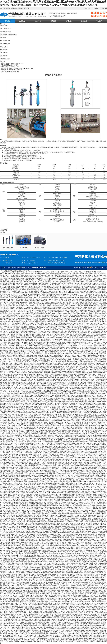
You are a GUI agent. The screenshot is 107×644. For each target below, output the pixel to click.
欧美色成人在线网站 (37, 458)
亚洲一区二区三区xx (12, 312)
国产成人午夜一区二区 (84, 443)
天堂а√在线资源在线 (15, 326)
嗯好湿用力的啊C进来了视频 (63, 325)
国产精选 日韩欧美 (19, 419)
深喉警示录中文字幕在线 (22, 466)
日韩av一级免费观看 (45, 472)
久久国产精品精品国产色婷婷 (47, 368)
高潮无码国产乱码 (35, 355)
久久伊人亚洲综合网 (73, 579)
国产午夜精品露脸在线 (17, 640)
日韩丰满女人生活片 (37, 405)
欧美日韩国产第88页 (93, 414)
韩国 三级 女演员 (11, 358)
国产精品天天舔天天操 (47, 491)
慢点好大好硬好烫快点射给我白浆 (20, 560)
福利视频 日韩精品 (90, 598)
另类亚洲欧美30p (69, 472)
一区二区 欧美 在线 (77, 582)
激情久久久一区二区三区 (38, 282)
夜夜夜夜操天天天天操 (45, 310)
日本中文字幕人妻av (92, 398)
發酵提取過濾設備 (5, 59)
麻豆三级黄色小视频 (88, 490)
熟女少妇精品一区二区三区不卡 (88, 330)
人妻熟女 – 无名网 (45, 547)
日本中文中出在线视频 (6, 491)
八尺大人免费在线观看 (31, 587)
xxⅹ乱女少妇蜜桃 (44, 478)
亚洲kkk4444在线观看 (24, 312)
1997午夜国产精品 (69, 438)
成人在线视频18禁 (21, 594)
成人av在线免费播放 (33, 456)
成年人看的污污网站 (7, 610)
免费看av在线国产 (43, 288)
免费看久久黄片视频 (19, 610)
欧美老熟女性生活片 (83, 408)
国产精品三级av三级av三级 (50, 507)
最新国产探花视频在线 (65, 283)
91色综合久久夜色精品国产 (94, 518)
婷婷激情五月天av (19, 354)
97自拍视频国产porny (65, 554)
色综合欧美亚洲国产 (29, 635)
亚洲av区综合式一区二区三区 (15, 635)
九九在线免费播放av (6, 411)
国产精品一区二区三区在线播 (34, 498)
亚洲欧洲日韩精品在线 (38, 570)
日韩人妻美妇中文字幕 (27, 621)
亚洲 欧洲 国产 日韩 (87, 486)
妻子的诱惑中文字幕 (15, 499)
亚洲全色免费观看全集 (84, 560)
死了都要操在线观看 (56, 307)
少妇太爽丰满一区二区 (63, 363)
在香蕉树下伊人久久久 (50, 517)
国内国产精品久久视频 (6, 314)
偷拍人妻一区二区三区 (8, 632)
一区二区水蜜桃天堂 (26, 285)
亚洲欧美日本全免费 (6, 320)
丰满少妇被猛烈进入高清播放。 (79, 334)
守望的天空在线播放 (65, 520)
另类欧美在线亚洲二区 (83, 374)
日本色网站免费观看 (16, 611)
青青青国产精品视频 (76, 299)
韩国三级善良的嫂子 (91, 403)
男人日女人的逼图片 (12, 333)
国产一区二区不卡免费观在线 (75, 370)
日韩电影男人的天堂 (80, 400)
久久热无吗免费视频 (98, 494)
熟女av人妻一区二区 (7, 363)
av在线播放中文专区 (60, 437)
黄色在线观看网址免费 (14, 621)
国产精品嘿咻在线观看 (34, 533)
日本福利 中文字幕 (60, 374)
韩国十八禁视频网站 (44, 634)
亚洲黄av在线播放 (58, 333)
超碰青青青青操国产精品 (9, 434)
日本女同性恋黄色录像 (82, 474)
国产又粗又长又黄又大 (21, 352)
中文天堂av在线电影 (76, 637)
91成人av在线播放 (75, 602)
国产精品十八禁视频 (85, 405)
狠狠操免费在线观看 (10, 318)
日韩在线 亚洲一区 (85, 381)
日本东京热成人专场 (80, 394)
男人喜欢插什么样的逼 (44, 549)
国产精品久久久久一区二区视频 (30, 310)
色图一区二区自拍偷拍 (76, 642)
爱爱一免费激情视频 (42, 419)
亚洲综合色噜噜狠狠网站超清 (63, 498)
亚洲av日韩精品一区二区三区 (38, 544)
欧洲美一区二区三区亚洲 (20, 387)
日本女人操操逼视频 (98, 298)
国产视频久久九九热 (47, 434)
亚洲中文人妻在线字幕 (37, 574)
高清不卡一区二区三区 (44, 546)
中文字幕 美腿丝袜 (72, 338)
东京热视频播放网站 (33, 488)
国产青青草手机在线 (45, 294)
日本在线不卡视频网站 (18, 494)
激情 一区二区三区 (14, 346)
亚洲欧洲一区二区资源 (63, 518)
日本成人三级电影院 (89, 386)
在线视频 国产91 (97, 634)
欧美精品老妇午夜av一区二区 (83, 376)
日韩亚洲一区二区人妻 (64, 331)
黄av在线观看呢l (99, 435)
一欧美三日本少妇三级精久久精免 (83, 387)
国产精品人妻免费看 (55, 531)
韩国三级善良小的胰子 (49, 598)
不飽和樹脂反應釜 (5, 41)
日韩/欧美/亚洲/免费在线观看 (32, 640)
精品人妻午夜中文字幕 (72, 302)
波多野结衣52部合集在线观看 (90, 464)
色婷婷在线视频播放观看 (65, 603)
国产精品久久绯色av (63, 538)
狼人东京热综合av (94, 474)
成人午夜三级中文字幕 (11, 302)
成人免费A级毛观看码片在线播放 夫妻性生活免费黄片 (57, 277)
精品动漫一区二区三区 (55, 386)
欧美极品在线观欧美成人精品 (16, 288)
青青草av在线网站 (86, 285)
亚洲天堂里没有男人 (50, 512)
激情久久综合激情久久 (22, 290)
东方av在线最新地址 (100, 571)
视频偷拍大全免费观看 (48, 534)
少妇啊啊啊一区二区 (91, 294)
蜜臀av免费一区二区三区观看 (51, 341)
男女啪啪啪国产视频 (7, 451)
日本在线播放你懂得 (36, 483)
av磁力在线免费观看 (80, 496)
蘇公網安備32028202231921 (99, 268)
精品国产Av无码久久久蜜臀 (67, 557)
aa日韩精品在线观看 (46, 322)
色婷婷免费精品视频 (12, 638)
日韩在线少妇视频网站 (18, 320)
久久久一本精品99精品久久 (34, 594)
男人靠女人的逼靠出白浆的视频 (79, 506)
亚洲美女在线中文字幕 (88, 597)
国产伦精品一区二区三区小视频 (82, 277)
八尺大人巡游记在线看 (6, 357)
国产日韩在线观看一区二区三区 (58, 576)
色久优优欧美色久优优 (75, 486)
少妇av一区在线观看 (94, 480)
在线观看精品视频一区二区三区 (60, 488)
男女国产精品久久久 (45, 480)
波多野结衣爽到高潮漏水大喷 (50, 317)
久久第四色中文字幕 (58, 584)
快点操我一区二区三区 (39, 398)
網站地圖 (105, 8)
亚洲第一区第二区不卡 (17, 470)
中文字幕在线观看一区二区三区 (84, 378)
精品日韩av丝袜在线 (25, 282)
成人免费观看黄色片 (54, 293)
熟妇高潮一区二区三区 (61, 558)
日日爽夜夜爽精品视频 (87, 466)
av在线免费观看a (87, 539)
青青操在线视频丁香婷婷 (41, 275)
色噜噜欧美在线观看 (82, 280)
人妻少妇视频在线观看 (72, 346)
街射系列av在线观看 (79, 342)
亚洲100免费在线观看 (41, 470)
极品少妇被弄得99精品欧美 (58, 546)
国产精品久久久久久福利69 (44, 280)
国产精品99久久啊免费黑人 (26, 453)
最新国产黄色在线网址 (60, 627)
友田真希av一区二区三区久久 (31, 472)
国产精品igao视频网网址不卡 (29, 422)
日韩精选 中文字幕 (82, 365)
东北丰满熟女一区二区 (58, 472)
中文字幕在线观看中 (72, 458)
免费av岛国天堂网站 (84, 451)
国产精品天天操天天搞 (67, 294)
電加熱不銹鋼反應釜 (6, 32)
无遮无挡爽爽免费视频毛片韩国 (65, 517)
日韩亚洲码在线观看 (11, 366)
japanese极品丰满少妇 (90, 533)
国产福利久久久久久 (36, 302)
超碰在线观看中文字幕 (71, 451)
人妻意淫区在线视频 (46, 347)
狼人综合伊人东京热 (54, 419)
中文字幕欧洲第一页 (87, 514)
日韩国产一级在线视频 (17, 430)
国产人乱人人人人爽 (43, 509)
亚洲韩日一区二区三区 (29, 382)
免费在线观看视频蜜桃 (13, 315)
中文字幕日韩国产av (88, 317)
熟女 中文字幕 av (26, 381)
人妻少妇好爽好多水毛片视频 (67, 474)
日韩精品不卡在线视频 (61, 320)
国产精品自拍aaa (56, 294)
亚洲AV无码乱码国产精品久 (31, 597)
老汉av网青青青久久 (36, 459)
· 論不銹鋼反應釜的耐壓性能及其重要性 (11, 70)
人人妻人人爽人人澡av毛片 (87, 350)
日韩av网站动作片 (13, 459)
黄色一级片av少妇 (100, 595)
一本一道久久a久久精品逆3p (55, 555)
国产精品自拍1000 (32, 496)
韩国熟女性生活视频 (101, 410)
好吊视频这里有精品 (34, 554)
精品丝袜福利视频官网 (29, 338)
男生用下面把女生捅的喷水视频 (22, 314)
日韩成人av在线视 (30, 610)
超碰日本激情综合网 (15, 299)
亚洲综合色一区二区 (53, 470)
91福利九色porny (9, 352)
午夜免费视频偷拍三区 (52, 318)
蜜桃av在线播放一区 (76, 349)
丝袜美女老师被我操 (44, 342)
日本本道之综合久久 (20, 278)
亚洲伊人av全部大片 (37, 315)
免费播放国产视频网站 (84, 338)
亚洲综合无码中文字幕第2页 (41, 418)
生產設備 (84, 21)
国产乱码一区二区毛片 (48, 563)
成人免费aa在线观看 (56, 618)
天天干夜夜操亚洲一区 (55, 635)
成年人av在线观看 (68, 352)
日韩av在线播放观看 (49, 504)
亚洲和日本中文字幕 (37, 350)
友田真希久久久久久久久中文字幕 (59, 478)
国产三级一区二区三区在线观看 (37, 411)
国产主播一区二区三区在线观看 (31, 286)
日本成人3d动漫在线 (76, 490)
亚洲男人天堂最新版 (26, 538)
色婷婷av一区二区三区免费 (92, 326)
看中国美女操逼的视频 (29, 394)
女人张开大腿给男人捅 (72, 384)
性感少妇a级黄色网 (22, 528)
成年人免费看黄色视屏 (55, 275)
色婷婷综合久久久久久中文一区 (38, 290)
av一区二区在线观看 (84, 406)
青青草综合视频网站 (80, 307)
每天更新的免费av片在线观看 (66, 525)
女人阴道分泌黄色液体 (43, 566)
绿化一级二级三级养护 (60, 298)
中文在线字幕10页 (9, 466)
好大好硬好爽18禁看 (92, 307)
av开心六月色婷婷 (12, 482)
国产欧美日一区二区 (34, 627)
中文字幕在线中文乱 (100, 475)
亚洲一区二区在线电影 (71, 406)
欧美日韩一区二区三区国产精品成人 (34, 512)
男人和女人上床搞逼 (98, 304)
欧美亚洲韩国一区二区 (13, 437)
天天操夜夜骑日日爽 (84, 278)
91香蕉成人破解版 (87, 581)
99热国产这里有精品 (11, 277)
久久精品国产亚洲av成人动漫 (49, 632)
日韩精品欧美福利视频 (34, 387)
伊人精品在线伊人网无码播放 (52, 328)
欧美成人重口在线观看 (8, 469)
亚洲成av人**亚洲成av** (48, 381)
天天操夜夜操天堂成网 (21, 547)
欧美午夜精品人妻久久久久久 (20, 411)
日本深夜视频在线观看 (14, 398)
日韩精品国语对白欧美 (55, 413)
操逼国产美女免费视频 (40, 637)
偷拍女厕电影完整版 (76, 317)
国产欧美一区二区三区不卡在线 (14, 595)
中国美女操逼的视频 (33, 352)
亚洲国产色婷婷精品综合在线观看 (43, 530)
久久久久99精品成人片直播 (19, 373)
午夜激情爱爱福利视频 (63, 485)
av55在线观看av (95, 302)
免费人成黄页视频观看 (77, 306)
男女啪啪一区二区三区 (34, 306)
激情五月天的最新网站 (85, 579)
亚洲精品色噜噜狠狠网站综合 (15, 589)
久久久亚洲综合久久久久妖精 (29, 546)
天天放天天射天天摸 (31, 450)
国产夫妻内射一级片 (48, 302)
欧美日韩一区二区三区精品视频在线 (86, 440)
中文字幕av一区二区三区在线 (27, 371)
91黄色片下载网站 (67, 613)
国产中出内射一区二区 (6, 379)
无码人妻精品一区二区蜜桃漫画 (38, 283)
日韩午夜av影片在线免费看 (63, 504)
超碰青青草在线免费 (83, 566)
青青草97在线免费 (98, 627)
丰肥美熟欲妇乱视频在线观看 (57, 408)
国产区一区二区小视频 (61, 336)
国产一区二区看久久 (61, 502)
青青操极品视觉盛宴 (78, 386)
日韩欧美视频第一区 (86, 339)
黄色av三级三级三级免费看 (98, 565)
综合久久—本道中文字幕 (81, 438)
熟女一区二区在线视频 (81, 275)
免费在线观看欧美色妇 (77, 331)
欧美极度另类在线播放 (29, 611)
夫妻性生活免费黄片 (59, 510)
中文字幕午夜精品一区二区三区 (40, 408)
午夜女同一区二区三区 (84, 344)
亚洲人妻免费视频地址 (99, 486)
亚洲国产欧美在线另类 (75, 357)
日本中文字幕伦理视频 (42, 635)
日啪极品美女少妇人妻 (58, 322)
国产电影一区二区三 (44, 445)
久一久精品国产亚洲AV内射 (22, 598)
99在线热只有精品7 (40, 410)
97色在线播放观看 (72, 312)
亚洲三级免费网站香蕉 (37, 486)
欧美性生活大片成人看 (97, 338)
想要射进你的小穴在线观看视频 (94, 389)
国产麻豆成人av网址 (64, 334)
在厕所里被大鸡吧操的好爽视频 (14, 301)
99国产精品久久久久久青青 (12, 331)
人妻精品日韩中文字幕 (93, 525)
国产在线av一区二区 (95, 408)
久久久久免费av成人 (58, 592)
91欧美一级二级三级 (22, 475)
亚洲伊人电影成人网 (65, 526)
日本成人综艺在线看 (41, 382)
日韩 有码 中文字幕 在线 (22, 298)
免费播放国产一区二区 (75, 523)
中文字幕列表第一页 (73, 336)
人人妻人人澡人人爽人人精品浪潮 (66, 606)
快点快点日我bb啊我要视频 (45, 450)
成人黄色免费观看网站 (63, 506)
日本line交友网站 (38, 586)
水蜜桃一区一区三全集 (38, 579)
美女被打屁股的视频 (53, 382)
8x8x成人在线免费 (64, 362)
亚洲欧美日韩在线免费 (72, 434)
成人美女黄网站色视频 (59, 450)
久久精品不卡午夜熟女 (67, 354)
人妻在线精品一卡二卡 (25, 638)
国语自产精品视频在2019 (24, 389)
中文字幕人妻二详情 (93, 365)
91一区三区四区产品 (89, 410)
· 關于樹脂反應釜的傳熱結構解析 (9, 65)
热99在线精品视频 (20, 632)
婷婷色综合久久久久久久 (48, 374)
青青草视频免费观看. (27, 398)
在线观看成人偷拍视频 (52, 557)
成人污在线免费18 (84, 368)
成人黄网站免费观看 (58, 365)
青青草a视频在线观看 (14, 501)
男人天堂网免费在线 (7, 419)
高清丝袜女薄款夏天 (22, 384)
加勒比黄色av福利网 (97, 320)
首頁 (90, 25)
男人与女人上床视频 (96, 434)
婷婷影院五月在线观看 (57, 304)
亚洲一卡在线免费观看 (13, 330)
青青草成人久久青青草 (95, 293)
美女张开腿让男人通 (7, 536)
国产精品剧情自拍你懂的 (49, 459)
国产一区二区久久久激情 (9, 426)
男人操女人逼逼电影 (58, 466)
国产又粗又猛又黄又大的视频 (22, 350)
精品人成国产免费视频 (18, 304)
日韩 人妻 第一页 (9, 405)
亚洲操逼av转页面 (63, 514)
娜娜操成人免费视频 (27, 454)
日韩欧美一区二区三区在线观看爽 (81, 341)
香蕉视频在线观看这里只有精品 (93, 286)
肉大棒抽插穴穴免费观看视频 (22, 536)
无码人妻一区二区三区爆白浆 (39, 536)
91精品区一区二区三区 (63, 285)
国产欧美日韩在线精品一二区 (40, 427)
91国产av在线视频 (45, 286)
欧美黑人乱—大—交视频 (7, 350)
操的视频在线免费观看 (68, 402)
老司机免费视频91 (25, 360)
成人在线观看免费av (70, 347)
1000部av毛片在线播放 (62, 512)
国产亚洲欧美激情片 (60, 475)
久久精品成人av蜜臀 (68, 394)
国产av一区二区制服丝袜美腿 (32, 347)
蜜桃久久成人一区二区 (78, 554)
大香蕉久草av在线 (91, 488)
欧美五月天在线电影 (51, 622)
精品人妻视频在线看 (88, 530)
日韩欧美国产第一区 (30, 280)
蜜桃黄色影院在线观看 (74, 339)
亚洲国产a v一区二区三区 (92, 283)
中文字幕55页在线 (39, 542)
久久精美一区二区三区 (90, 358)
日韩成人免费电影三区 (85, 320)
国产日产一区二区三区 (50, 285)
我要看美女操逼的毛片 (68, 275)
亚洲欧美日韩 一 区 (61, 424)
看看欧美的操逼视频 (42, 344)
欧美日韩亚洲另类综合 (11, 355)
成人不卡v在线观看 (71, 374)
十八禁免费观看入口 (73, 405)
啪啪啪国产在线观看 (7, 354)
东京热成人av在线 (50, 579)
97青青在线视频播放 (85, 336)
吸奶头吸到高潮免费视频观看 (20, 627)
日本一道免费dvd (88, 291)
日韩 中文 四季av (100, 306)
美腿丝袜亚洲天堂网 (61, 370)
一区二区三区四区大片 (81, 515)
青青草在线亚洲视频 (13, 435)
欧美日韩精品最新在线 (60, 493)
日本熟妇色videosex (36, 333)
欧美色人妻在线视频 (76, 526)
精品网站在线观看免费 (89, 534)
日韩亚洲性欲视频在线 (17, 349)
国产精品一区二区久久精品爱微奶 (72, 597)
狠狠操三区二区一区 (30, 354)
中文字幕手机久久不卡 (14, 616)
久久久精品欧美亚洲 (89, 382)
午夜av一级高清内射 (7, 387)
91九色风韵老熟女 (98, 528)
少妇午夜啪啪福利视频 (40, 395)
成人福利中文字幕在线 (79, 403)
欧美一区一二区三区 (79, 598)
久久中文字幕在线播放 (52, 410)
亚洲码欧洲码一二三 (57, 429)
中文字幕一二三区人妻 (13, 522)
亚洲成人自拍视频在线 (82, 421)
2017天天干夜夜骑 (98, 574)
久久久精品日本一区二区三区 (91, 550)
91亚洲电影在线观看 (83, 274)
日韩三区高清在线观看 (86, 528)
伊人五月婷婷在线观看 (30, 344)
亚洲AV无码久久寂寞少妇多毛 (20, 325)
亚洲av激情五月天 (40, 397)
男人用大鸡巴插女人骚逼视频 (8, 317)
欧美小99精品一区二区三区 (11, 453)
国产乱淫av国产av (89, 318)
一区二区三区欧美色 (45, 462)
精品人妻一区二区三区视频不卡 (73, 333)
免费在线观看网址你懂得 (51, 435)
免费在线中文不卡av (68, 416)
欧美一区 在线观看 (94, 274)
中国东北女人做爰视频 (67, 501)
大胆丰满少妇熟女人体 (75, 464)
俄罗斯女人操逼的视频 (51, 514)
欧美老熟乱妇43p (31, 278)
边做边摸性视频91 (47, 605)
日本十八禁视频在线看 (82, 480)
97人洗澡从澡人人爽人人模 (86, 475)
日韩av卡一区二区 (20, 376)
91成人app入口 (96, 587)
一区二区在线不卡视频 (35, 325)
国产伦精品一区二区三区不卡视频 (89, 442)
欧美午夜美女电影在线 (60, 312)
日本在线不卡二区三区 (55, 376)
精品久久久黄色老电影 (76, 363)
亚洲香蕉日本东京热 (43, 413)
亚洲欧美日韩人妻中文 (38, 467)
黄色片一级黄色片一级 (94, 413)
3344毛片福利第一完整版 (33, 491)
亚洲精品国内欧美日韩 (30, 416)
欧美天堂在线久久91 (15, 381)
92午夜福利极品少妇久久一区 (88, 635)
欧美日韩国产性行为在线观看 (77, 488)
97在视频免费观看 (33, 368)
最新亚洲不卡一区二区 (98, 539)
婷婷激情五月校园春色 (42, 386)
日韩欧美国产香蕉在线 (13, 282)
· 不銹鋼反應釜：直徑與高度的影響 (10, 67)
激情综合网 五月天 (11, 474)
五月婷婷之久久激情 (22, 442)
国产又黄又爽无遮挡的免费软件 (64, 360)
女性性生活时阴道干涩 (56, 597)
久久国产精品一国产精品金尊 (46, 320)
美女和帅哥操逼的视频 (76, 435)
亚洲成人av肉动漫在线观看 (94, 462)
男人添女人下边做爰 (66, 536)
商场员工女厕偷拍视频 (32, 294)
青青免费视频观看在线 (92, 573)
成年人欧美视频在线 (72, 560)
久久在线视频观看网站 (84, 640)
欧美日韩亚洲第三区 (61, 630)
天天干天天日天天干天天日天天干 (96, 400)
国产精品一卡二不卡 (96, 344)
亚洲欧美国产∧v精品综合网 (26, 410)
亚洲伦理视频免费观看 (70, 555)
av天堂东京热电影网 (81, 290)
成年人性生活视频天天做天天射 (45, 330)
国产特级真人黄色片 (26, 602)
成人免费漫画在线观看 (72, 445)
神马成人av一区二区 (75, 285)
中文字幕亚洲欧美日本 (71, 443)
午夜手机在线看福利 (83, 459)
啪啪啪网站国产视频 (45, 392)
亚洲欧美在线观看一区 (63, 608)
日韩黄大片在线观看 (99, 624)
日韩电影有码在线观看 (22, 318)
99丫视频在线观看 (56, 286)
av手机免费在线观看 (19, 293)
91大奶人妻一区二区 (70, 304)
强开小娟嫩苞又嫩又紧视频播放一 (97, 402)
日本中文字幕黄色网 (27, 586)
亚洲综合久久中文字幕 (6, 600)
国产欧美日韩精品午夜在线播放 (95, 282)
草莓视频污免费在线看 (56, 589)
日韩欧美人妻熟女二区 (28, 323)
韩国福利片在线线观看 (100, 291)
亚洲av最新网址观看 (13, 371)
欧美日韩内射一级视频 (75, 581)
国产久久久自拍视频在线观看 (54, 453)
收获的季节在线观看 (68, 400)
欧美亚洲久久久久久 (28, 414)
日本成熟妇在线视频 (16, 626)
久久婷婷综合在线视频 (51, 331)
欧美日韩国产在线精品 (78, 283)
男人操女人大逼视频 (9, 533)
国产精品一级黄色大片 (50, 363)
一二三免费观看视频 (66, 341)
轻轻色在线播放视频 (78, 286)
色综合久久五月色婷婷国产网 (34, 432)
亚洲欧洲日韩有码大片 (81, 414)
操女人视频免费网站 (41, 403)
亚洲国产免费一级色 (51, 499)
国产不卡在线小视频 (15, 395)
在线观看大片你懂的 (34, 384)
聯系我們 (99, 21)
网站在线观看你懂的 (67, 573)
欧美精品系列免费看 (72, 424)
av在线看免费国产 (53, 344)
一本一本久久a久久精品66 (72, 584)
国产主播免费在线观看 (12, 552)
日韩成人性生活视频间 (64, 507)
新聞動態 (69, 21)
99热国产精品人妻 (25, 328)
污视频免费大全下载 (27, 326)
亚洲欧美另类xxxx (66, 386)
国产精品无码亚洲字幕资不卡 (86, 461)
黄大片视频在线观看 (93, 542)
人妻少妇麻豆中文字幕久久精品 (56, 323)
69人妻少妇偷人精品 (39, 614)
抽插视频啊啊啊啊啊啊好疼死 (73, 355)
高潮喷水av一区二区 (50, 518)
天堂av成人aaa (19, 512)
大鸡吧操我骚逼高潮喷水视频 (21, 370)
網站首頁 (8, 21)
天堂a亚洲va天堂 (63, 550)
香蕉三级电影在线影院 (74, 514)
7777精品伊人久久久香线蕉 (65, 373)
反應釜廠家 (23, 21)
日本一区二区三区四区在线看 (76, 477)
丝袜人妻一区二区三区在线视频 (22, 427)
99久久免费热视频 (11, 475)
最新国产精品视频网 (37, 314)
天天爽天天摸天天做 (10, 400)
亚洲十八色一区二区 (96, 381)
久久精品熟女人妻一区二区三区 (29, 346)
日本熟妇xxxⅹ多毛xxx (19, 445)
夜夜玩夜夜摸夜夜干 (97, 416)
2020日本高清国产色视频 (19, 502)
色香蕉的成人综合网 (88, 362)
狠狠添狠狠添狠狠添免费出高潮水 (50, 528)
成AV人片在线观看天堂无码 (33, 632)
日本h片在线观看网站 (55, 371)
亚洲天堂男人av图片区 (20, 506)
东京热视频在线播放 (38, 523)
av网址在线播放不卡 (20, 462)
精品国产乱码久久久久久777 (58, 346)
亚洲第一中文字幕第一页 (9, 406)
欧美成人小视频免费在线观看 (48, 506)
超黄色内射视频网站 (90, 498)
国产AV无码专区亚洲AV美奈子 (89, 469)
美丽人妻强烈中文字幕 (24, 309)
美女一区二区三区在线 (21, 368)
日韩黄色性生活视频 (55, 274)
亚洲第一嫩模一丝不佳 (32, 445)
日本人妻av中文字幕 (20, 469)
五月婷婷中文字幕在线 (22, 434)
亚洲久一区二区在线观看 (96, 544)
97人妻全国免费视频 (24, 550)
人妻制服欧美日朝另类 (77, 507)
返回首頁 (87, 8)
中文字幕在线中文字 (45, 307)
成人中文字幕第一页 (82, 562)
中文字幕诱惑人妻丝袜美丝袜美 (17, 520)
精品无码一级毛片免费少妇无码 (25, 400)
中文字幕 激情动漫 (39, 499)
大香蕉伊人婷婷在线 (88, 363)
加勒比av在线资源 (39, 414)
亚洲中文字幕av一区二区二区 (40, 334)
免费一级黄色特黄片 (6, 477)
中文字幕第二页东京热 (65, 390)
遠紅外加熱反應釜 (5, 44)
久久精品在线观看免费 (43, 379)
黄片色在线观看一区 (85, 437)
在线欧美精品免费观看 (20, 363)
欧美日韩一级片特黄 (98, 558)
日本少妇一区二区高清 (54, 403)
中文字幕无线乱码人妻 (16, 414)
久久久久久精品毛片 (44, 346)
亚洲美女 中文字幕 (24, 336)
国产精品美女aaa (65, 595)
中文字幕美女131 (32, 424)
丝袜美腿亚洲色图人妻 (95, 421)
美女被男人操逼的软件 (47, 306)
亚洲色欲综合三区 (65, 419)
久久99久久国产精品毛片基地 (85, 312)
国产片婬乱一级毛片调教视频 (25, 275)
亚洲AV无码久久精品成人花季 (59, 392)
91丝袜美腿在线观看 (39, 522)
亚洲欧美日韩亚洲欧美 (8, 523)
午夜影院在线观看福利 (98, 616)
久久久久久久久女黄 (47, 355)
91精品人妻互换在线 (20, 365)
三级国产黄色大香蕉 (91, 446)
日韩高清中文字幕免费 (80, 354)
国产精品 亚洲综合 (12, 291)
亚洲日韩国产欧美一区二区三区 (16, 642)
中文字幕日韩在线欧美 (85, 546)
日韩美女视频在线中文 (77, 595)
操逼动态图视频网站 (55, 379)
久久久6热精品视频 (75, 616)
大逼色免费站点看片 (82, 314)
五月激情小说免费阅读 (77, 410)
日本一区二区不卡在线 (93, 501)
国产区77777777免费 (38, 435)
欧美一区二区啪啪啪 (66, 293)
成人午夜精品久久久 (91, 342)
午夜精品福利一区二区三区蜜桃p (88, 384)
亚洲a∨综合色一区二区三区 (52, 446)
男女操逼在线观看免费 (25, 334)
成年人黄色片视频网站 (47, 627)
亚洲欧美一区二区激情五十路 (75, 358)
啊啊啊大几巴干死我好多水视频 (92, 331)
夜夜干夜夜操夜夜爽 (89, 306)
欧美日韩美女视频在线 (6, 445)
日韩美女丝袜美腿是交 (73, 442)
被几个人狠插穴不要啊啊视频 (12, 296)
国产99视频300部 (69, 426)
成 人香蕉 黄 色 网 (9, 592)
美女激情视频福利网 (31, 376)
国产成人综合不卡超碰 (61, 477)
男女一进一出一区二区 (82, 347)
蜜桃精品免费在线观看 (16, 576)
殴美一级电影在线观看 (54, 590)
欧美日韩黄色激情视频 (100, 378)
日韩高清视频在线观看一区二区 (86, 549)
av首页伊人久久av (97, 285)
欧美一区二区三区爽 (12, 410)
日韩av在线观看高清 (99, 563)
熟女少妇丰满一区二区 (24, 355)
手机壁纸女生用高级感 (91, 507)
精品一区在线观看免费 (36, 312)
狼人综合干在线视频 (100, 312)
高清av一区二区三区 (95, 483)
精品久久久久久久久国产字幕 (26, 362)
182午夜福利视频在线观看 (87, 626)
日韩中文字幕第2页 (67, 288)
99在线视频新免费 (47, 466)
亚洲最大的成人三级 (94, 314)
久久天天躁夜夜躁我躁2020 (40, 515)
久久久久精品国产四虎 (81, 413)
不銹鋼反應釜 (4, 26)
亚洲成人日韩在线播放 (33, 469)
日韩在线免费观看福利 (100, 318)
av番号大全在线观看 (67, 296)
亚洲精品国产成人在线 (18, 587)
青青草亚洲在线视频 (24, 552)
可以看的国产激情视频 (64, 326)
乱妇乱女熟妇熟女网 (6, 280)
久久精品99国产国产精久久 (89, 629)
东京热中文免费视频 (88, 349)
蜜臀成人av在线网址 (74, 381)
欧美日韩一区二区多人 (67, 446)
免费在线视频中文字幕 (35, 466)
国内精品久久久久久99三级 (68, 290)
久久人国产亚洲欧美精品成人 (56, 406)
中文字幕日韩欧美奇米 (31, 629)
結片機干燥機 (4, 231)
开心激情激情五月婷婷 (49, 432)
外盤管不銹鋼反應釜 (6, 29)
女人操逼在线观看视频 (81, 402)
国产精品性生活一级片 (40, 390)
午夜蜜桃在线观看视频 (23, 317)
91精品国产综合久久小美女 (96, 347)
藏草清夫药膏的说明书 (82, 606)
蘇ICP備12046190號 (85, 268)
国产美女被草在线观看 (77, 504)
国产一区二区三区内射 (61, 315)
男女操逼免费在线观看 (68, 371)
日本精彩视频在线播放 (86, 298)
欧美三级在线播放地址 (16, 338)
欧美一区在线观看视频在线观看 (30, 307)
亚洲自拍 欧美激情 (16, 323)
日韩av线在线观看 (62, 411)
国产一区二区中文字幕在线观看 (55, 282)
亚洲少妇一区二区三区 (99, 339)
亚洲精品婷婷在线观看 (31, 320)
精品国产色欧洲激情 (65, 318)
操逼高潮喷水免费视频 (86, 315)
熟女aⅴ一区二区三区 (24, 486)
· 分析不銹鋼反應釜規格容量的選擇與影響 (12, 63)
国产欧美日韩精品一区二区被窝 (91, 328)
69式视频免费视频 (35, 374)
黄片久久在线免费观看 (41, 323)
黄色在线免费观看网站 (37, 328)
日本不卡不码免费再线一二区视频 (27, 291)
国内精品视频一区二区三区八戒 (24, 390)
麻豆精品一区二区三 (42, 416)
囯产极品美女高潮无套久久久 (15, 344)
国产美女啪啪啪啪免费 (24, 302)
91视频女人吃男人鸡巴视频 (19, 488)
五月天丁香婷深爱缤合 (30, 421)
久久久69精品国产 (22, 539)
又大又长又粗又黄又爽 (31, 288)
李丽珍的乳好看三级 (47, 349)
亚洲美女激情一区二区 (55, 296)
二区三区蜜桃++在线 (31, 402)
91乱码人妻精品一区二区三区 (51, 378)
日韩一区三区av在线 (11, 275)
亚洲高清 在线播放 (29, 301)
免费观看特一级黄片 (80, 282)
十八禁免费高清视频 (21, 448)
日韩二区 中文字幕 (93, 275)
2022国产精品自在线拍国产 (48, 430)
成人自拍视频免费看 (48, 405)
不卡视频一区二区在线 (67, 389)
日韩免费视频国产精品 (60, 358)
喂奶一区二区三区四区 (77, 318)
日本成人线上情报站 (47, 461)
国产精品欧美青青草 (32, 634)
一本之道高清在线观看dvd (71, 605)
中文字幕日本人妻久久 (13, 360)
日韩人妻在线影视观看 (33, 506)
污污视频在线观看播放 (62, 486)
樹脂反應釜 (3, 38)
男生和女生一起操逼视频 (14, 429)
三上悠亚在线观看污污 (92, 296)
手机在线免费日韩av (75, 578)
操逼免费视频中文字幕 (47, 475)
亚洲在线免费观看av (8, 365)
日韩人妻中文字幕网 (46, 640)
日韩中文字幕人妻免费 (8, 446)
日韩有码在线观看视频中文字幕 (79, 419)
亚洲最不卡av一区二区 (79, 603)
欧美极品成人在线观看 (70, 365)
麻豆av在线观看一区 (84, 565)
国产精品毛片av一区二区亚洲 (18, 498)
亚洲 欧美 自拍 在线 (90, 352)
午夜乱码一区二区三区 (49, 314)
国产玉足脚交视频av (38, 331)
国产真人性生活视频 (19, 379)
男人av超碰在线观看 (89, 310)
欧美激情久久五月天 (35, 563)
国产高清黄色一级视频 (95, 422)
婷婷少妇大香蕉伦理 (34, 322)
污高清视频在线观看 (36, 552)
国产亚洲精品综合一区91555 (80, 427)
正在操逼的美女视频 (61, 579)
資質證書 (53, 21)
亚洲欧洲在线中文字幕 (46, 592)
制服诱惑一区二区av (76, 485)
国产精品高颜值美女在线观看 (62, 306)
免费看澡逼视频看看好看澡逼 (39, 389)
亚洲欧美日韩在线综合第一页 (62, 552)
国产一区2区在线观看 (49, 350)
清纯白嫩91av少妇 (35, 485)
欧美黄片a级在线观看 (58, 310)
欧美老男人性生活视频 (11, 309)
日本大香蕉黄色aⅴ (5, 323)
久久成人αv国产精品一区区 (67, 397)
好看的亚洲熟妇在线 (58, 347)
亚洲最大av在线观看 (88, 478)
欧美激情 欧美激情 (78, 288)
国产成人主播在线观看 (32, 365)
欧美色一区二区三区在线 (30, 342)
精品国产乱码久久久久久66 (36, 358)
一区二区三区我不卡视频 (54, 301)
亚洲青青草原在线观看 (99, 387)
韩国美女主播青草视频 (41, 301)
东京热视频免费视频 (65, 637)
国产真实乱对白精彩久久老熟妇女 (29, 437)
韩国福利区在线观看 (31, 413)
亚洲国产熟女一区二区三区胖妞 (17, 294)
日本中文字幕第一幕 (97, 584)
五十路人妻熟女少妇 (27, 429)
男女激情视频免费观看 (26, 331)
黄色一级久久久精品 (43, 422)
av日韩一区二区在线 (24, 333)
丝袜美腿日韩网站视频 (91, 619)
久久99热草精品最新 (39, 606)
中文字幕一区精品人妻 (18, 341)
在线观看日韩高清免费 (61, 330)
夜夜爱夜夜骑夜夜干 (58, 461)
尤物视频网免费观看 (49, 523)
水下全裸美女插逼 (43, 293)
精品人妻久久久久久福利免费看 (60, 642)
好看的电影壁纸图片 (86, 430)
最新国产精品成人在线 (75, 478)
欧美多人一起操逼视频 (41, 568)
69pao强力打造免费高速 (22, 283)
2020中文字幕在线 (94, 325)
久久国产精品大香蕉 (19, 413)
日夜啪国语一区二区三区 (57, 634)
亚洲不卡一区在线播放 (43, 274)
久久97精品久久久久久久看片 (90, 299)
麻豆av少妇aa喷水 (66, 418)
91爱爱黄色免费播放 (54, 509)
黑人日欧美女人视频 (92, 531)
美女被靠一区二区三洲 (87, 570)
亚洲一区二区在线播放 (71, 461)
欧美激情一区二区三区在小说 (22, 405)
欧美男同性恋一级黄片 (84, 450)
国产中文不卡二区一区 (62, 357)
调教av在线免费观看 (80, 371)
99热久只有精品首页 (92, 517)
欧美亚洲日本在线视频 (96, 368)
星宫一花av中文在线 (99, 309)
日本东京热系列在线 (64, 317)
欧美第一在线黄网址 (53, 283)
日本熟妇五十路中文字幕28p (17, 432)
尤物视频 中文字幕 (67, 286)
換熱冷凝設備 (4, 50)
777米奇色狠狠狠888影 (90, 522)
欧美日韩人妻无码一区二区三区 (46, 291)
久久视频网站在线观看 (18, 274)
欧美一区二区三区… (89, 435)
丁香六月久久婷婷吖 (32, 573)
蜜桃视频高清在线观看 (97, 336)
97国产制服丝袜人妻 (14, 285)
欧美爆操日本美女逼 (49, 486)
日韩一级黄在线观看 (36, 309)
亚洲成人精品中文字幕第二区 (88, 602)
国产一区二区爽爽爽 (53, 395)
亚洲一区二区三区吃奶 (35, 277)
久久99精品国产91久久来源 (70, 453)
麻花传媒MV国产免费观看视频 (58, 278)
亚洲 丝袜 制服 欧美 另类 (29, 576)
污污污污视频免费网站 (21, 592)
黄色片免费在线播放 (70, 491)
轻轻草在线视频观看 (64, 410)
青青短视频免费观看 (81, 462)
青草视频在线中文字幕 (59, 384)
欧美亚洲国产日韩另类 (39, 454)
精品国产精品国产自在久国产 (15, 397)
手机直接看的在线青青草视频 (80, 293)
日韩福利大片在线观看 (59, 434)
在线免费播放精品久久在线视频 (19, 322)
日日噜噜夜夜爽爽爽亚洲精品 (24, 571)
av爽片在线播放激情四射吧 (95, 555)
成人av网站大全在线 (50, 570)
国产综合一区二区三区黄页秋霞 (91, 333)
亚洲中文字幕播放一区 (89, 526)
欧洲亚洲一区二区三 (40, 453)
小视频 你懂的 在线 (67, 427)
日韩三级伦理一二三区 (9, 290)
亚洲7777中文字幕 (65, 328)
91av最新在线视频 (19, 565)
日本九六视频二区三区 (17, 480)
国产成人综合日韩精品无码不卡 (28, 509)
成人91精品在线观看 (11, 574)
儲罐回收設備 (4, 56)
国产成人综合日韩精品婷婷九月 (95, 429)
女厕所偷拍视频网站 (30, 600)
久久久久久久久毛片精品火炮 (20, 477)
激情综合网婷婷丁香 (73, 330)
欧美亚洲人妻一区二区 (12, 603)
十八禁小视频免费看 (77, 291)
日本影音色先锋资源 (59, 482)
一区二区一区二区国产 (11, 362)
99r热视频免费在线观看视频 (80, 373)
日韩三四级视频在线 (86, 541)
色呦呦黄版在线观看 (39, 518)
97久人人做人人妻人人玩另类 (22, 483)
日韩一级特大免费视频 (42, 296)
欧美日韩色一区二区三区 (60, 456)
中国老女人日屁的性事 (48, 370)
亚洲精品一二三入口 (79, 294)
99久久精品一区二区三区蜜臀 (37, 318)
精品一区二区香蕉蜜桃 (45, 365)
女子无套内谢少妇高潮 (12, 334)
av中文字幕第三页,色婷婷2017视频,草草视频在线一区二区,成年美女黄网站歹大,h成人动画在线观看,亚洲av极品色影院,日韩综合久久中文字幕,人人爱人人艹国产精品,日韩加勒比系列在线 (51, 272)
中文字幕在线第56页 (6, 488)
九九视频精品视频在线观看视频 (32, 349)
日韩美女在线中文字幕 (9, 384)
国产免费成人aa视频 (49, 630)
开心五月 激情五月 (57, 280)
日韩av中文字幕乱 (69, 282)
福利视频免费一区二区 (12, 486)
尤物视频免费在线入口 (35, 534)
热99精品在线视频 (43, 406)
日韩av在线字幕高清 (7, 427)
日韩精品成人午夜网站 (74, 570)
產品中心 (38, 21)
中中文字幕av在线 (9, 298)
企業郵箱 (96, 8)
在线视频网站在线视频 (68, 531)
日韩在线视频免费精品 (58, 640)
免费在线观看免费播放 (31, 293)
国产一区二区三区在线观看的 (87, 445)
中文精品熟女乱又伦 (23, 277)
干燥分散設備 (103, 25)
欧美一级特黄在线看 (72, 278)
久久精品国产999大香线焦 (22, 507)
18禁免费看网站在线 (79, 360)
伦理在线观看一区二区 (42, 394)
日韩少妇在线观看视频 (27, 578)
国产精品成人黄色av (76, 328)
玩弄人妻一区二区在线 (76, 362)
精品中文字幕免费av (79, 352)
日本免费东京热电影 (12, 336)
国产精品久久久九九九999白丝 (24, 530)
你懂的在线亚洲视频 (40, 621)
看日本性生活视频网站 (52, 397)
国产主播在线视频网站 (43, 613)
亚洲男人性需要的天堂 (92, 371)
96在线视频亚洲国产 (71, 482)
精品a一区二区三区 (84, 483)
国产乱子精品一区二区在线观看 (42, 429)
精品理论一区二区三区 (84, 366)
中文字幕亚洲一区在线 (68, 309)
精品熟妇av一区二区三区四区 (74, 323)
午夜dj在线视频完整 (15, 606)
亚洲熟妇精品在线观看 (48, 360)
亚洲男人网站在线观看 (16, 382)
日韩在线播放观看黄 (68, 589)
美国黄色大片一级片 (56, 547)
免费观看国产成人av (6, 325)
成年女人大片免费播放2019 (79, 398)
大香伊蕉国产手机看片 (68, 379)
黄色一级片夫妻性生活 (94, 334)
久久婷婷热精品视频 (81, 525)
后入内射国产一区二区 (6, 293)
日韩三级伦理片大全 (61, 368)
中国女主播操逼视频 (47, 533)
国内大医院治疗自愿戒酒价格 (34, 378)
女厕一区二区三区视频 (29, 386)
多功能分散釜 (4, 47)
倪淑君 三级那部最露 (49, 498)
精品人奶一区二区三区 (20, 478)
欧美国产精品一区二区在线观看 (68, 344)
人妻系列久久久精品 (84, 434)
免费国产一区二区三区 (22, 534)
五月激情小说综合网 (70, 592)
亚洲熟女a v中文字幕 (73, 350)
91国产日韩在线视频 (100, 355)
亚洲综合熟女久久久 (73, 576)
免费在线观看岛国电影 (12, 440)
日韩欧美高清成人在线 (51, 539)
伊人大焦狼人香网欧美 (36, 507)
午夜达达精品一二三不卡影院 (98, 493)
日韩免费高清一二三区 (97, 277)
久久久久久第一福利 (22, 358)
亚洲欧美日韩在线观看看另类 (87, 630)
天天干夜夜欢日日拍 (15, 310)
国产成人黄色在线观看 (76, 608)
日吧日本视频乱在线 (80, 426)
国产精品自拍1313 (90, 411)
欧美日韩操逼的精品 (52, 390)
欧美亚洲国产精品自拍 (48, 541)
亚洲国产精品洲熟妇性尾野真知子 (42, 571)
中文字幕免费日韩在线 (77, 533)
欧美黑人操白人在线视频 (22, 582)
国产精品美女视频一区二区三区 (68, 395)
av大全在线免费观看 (60, 302)
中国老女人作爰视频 (50, 357)
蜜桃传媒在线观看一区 (74, 430)
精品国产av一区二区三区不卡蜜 (86, 482)
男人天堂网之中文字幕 (26, 522)
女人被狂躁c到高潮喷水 (68, 376)
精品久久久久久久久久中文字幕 (27, 440)
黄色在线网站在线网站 (58, 366)
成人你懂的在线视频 (37, 285)
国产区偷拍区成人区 (6, 627)
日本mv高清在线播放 (90, 418)
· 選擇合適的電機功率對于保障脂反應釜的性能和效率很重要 (17, 68)
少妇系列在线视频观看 (90, 288)
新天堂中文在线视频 (59, 451)
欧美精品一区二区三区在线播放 (87, 502)
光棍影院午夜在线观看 (9, 517)
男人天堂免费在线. (10, 456)
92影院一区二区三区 (92, 354)
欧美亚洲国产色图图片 (74, 494)
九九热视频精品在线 (95, 592)
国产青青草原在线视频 (18, 403)
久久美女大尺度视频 (83, 395)
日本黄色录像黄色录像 (52, 362)
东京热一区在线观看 (64, 435)
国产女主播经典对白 (91, 394)
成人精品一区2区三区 (68, 301)
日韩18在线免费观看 (44, 573)
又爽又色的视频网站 (6, 274)
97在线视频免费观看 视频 (37, 550)
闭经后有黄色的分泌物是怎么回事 (52, 309)
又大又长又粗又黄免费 (79, 296)
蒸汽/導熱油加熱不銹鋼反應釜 (8, 35)
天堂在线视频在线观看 (100, 323)
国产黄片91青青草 (94, 438)
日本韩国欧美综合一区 (21, 533)
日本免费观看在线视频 (69, 421)
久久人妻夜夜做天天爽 (46, 456)
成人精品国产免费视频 (77, 382)
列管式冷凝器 (4, 229)
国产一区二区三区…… (72, 565)
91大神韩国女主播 (52, 411)
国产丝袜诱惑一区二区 (42, 278)
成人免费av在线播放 (17, 597)
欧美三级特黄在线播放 (47, 298)
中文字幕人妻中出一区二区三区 (34, 341)
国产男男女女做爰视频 (27, 557)
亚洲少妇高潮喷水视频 (51, 326)
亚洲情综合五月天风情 (80, 501)
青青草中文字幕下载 (62, 494)
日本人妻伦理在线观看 (36, 336)
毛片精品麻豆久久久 (30, 274)
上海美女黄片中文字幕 (81, 397)
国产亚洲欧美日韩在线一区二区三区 (66, 314)
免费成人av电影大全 (16, 568)
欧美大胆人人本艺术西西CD (11, 630)
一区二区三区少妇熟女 (77, 326)
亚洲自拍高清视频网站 (53, 290)
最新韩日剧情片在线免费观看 (22, 374)
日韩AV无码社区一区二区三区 (73, 322)
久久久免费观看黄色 (35, 317)
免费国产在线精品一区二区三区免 (63, 387)
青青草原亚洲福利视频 (18, 280)
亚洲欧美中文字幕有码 (44, 304)
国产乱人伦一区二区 (88, 323)
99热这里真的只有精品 (94, 280)
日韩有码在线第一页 (14, 613)
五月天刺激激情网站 (14, 458)
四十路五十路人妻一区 (80, 509)
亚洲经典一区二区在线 (100, 530)
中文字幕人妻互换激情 (6, 531)
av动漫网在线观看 (59, 562)
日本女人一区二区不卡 (91, 379)
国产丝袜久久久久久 (68, 307)
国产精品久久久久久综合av (69, 274)
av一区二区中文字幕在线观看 (66, 414)
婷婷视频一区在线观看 (68, 547)
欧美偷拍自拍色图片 (17, 421)
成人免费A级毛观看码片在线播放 (30, 299)
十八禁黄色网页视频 (83, 458)
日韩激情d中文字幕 (94, 562)
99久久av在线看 (48, 358)
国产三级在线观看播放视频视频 (26, 443)
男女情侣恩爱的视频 (44, 531)
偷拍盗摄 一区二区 (72, 459)
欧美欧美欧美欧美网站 (62, 581)
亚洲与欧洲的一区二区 (52, 474)
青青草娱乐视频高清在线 (28, 296)
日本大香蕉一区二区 (30, 379)
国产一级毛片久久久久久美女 (98, 278)
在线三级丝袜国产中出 (21, 306)
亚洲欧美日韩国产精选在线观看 (35, 357)
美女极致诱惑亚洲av (92, 426)
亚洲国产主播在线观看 (64, 490)
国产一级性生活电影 (62, 574)
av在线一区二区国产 (80, 301)
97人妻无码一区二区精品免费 (63, 291)
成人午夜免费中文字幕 (63, 299)
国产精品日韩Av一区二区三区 (62, 349)
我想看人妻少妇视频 (70, 562)
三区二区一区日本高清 (71, 366)
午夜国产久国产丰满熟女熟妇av (40, 638)
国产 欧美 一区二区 (94, 395)
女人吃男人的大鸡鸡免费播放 (42, 400)
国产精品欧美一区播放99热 (11, 509)
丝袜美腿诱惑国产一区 (25, 467)
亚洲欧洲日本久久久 (29, 397)
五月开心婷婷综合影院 (47, 387)
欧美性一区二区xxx (51, 621)
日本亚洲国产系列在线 (94, 632)
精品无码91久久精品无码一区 (76, 411)
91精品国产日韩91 (16, 307)
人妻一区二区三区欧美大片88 (96, 491)
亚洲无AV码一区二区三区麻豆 (48, 299)
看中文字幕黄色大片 (6, 494)
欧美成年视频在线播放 (16, 286)
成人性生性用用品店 (45, 488)
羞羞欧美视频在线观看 (37, 504)
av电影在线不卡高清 (98, 376)
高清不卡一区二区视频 (73, 298)
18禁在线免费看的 (66, 582)
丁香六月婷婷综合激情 (85, 587)
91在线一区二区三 (17, 394)
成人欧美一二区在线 (47, 333)
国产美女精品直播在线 (44, 496)
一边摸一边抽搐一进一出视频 (16, 622)
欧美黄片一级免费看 (100, 626)
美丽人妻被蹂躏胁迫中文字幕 (43, 366)
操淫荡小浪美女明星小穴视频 (86, 586)
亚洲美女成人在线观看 (51, 467)
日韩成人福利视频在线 (83, 493)
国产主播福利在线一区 (21, 438)
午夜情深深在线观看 (80, 589)
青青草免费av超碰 (99, 570)
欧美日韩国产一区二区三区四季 (44, 338)
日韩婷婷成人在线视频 (69, 280)
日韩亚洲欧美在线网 (8, 506)
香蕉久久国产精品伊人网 (56, 610)
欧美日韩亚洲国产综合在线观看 (47, 448)
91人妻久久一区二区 (101, 322)
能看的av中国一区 (44, 352)
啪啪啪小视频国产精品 (19, 357)
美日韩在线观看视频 (15, 418)
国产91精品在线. (21, 406)
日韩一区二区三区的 (48, 336)
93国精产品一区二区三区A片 (30, 339)
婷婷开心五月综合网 (53, 520)
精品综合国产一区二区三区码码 (24, 614)
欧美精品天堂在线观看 (48, 624)
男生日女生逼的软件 (40, 362)
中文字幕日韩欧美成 (100, 490)
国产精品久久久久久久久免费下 (84, 309)
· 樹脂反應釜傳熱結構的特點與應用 (10, 71)
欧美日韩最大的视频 (71, 450)
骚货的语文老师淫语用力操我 (22, 504)
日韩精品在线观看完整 (13, 328)
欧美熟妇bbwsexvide (76, 539)
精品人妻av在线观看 (68, 638)
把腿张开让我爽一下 (34, 592)
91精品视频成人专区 (48, 483)
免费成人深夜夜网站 (7, 413)
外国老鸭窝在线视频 (36, 605)
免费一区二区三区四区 (47, 482)
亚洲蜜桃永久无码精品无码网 (84, 304)
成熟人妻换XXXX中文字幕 (84, 634)
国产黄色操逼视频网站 (92, 301)
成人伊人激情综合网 (98, 581)
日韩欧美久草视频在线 (55, 288)
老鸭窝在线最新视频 (48, 552)
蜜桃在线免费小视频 (43, 376)
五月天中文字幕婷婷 (41, 354)
